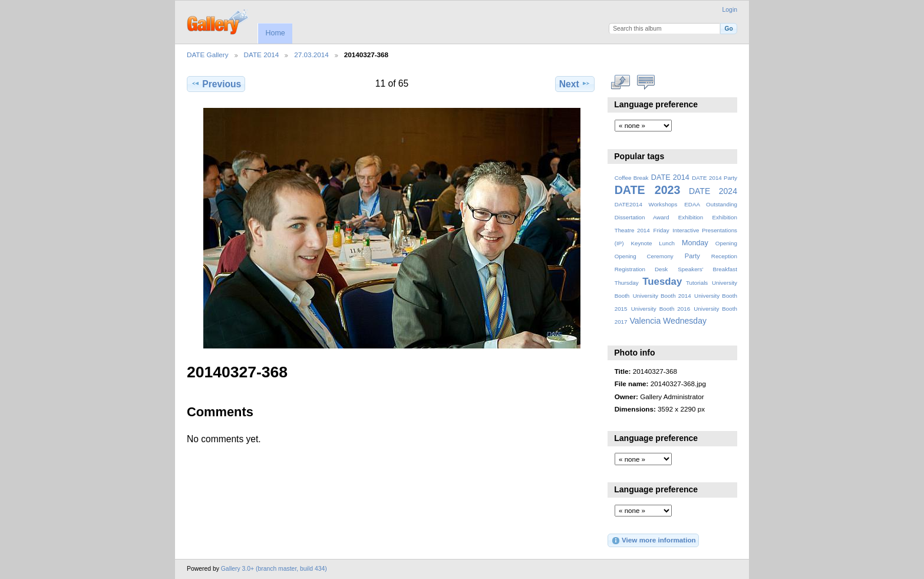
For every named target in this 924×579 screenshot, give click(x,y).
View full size (621, 83)
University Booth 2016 (661, 309)
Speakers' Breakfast (707, 269)
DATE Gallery (208, 55)
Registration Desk (641, 269)
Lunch (667, 243)
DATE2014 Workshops (646, 204)
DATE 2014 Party (715, 178)
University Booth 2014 (662, 296)
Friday (661, 230)
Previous (216, 84)
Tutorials (697, 283)
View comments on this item (646, 83)
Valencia (645, 321)
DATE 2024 (713, 191)
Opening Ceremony (644, 256)
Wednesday (685, 321)
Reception (724, 256)
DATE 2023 (648, 190)
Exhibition (691, 217)
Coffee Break (632, 178)
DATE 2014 (262, 55)
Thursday (627, 283)
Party (692, 256)
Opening (726, 243)
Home (275, 33)
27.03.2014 (311, 55)
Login (730, 10)
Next (575, 84)
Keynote (641, 243)
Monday (695, 243)
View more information (654, 541)
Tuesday (662, 282)
